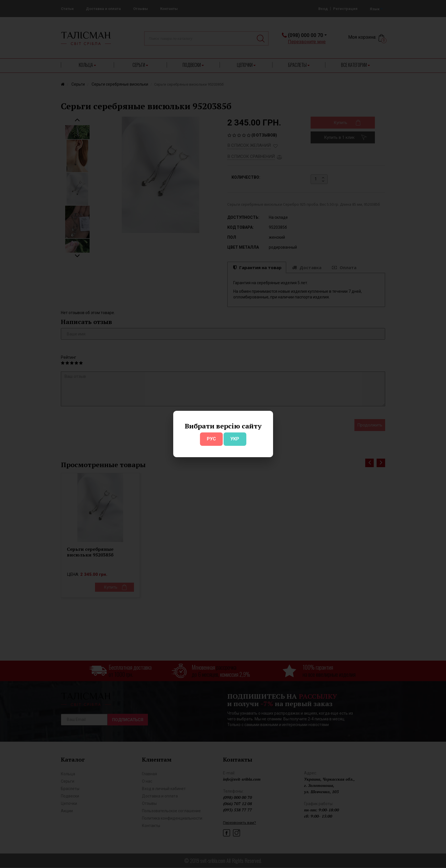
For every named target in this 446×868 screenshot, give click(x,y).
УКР (235, 439)
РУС (211, 439)
